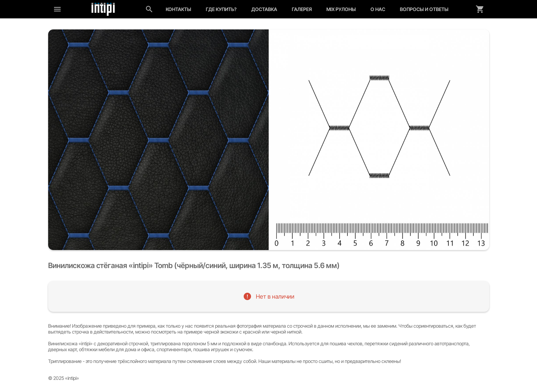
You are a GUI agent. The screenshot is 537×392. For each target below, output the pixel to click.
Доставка (264, 9)
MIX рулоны (341, 9)
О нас (378, 9)
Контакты (178, 9)
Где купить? (221, 9)
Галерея (302, 9)
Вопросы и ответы (424, 9)
